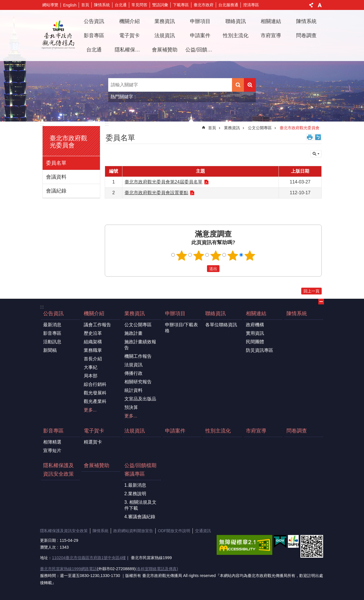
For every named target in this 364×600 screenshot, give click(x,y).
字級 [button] (320, 5)
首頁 (85, 5)
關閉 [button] (316, 154)
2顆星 (199, 256)
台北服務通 (228, 5)
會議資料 (56, 177)
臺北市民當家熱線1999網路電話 (68, 569)
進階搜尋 (250, 85)
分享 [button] (311, 5)
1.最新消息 (135, 485)
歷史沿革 (93, 333)
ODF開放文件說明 (174, 531)
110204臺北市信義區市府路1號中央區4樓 (89, 558)
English (70, 5)
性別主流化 (236, 35)
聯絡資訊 (216, 313)
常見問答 (139, 5)
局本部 (91, 376)
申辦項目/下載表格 (181, 328)
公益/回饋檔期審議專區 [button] (201, 50)
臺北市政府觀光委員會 (68, 142)
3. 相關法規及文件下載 (141, 505)
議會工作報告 (97, 325)
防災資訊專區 (260, 350)
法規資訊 (165, 35)
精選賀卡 (93, 442)
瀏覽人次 (48, 547)
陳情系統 (102, 5)
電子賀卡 (94, 431)
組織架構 (93, 342)
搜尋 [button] (238, 85)
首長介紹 (93, 359)
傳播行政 (133, 373)
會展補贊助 (165, 50)
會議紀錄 (56, 191)
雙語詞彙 (160, 5)
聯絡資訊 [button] (236, 21)
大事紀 (91, 367)
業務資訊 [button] (165, 21)
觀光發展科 (95, 393)
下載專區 (181, 5)
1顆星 (182, 256)
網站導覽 (50, 5)
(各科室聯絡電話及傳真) (157, 569)
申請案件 (200, 35)
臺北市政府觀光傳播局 (58, 35)
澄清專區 (251, 5)
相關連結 (256, 313)
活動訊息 (52, 342)
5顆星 (250, 256)
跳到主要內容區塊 (3, 3)
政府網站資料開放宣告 (133, 531)
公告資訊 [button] (94, 21)
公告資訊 (53, 313)
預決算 (131, 407)
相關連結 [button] (271, 21)
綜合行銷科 (95, 384)
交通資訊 (203, 531)
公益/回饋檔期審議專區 (140, 470)
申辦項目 (175, 313)
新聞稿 (50, 350)
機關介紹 (94, 313)
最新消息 (52, 325)
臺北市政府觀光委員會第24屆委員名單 (164, 182)
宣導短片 (52, 450)
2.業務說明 (135, 494)
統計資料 (133, 390)
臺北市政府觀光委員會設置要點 (156, 193)
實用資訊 (255, 333)
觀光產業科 (95, 401)
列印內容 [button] (310, 137)
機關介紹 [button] (129, 21)
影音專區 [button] (94, 35)
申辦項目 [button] (200, 21)
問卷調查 (306, 35)
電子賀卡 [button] (129, 35)
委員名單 (56, 163)
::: (42, 124)
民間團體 (255, 342)
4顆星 (233, 256)
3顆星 (216, 256)
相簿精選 (52, 442)
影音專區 (52, 333)
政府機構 (255, 325)
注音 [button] (318, 137)
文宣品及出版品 (140, 399)
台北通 (121, 5)
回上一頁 (311, 291)
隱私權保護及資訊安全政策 (130, 50)
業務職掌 (93, 350)
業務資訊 (232, 128)
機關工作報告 (138, 356)
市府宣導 (271, 35)
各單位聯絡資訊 (221, 325)
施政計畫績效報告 (140, 345)
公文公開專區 (260, 128)
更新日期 (48, 540)
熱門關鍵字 (122, 97)
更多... (90, 410)
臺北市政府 (204, 5)
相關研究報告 (138, 382)
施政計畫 (133, 333)
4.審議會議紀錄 (140, 517)
